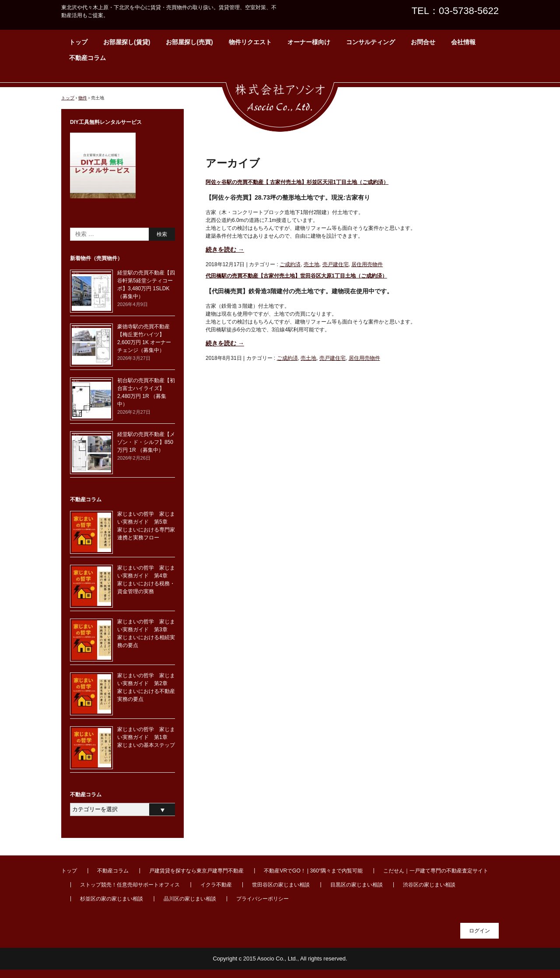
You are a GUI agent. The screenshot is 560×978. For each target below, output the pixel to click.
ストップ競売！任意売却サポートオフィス (130, 885)
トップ (78, 42)
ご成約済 (290, 264)
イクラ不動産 (216, 885)
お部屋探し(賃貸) (127, 42)
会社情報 (463, 42)
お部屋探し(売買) (189, 42)
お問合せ (423, 42)
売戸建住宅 (336, 264)
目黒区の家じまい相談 (357, 885)
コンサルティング (371, 42)
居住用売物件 (367, 264)
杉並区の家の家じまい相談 (112, 899)
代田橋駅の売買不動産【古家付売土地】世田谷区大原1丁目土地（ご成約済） (296, 276)
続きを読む (225, 250)
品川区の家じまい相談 (190, 899)
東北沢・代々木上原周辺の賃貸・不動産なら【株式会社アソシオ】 (280, 103)
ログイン (479, 931)
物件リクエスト (250, 42)
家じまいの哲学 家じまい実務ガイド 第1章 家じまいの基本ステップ (146, 737)
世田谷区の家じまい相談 (281, 885)
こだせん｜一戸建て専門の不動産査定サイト (436, 871)
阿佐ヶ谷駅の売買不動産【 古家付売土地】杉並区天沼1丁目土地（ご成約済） (297, 182)
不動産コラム (87, 58)
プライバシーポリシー (262, 899)
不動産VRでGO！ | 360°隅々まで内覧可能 (313, 871)
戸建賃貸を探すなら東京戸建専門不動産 (196, 871)
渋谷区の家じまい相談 (429, 885)
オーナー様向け (309, 42)
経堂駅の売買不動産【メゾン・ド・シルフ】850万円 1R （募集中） (146, 442)
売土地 (311, 264)
